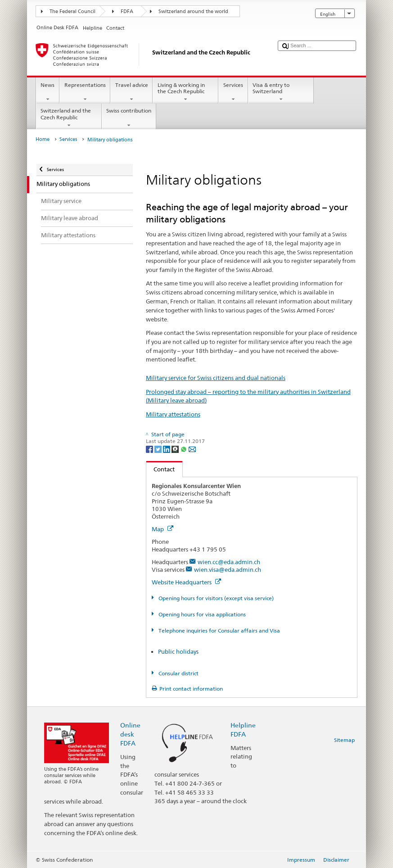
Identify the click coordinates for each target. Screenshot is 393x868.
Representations (85, 92)
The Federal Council (72, 11)
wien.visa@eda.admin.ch (228, 570)
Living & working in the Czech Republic (185, 92)
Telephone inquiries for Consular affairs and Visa (219, 631)
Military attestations (173, 414)
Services (233, 92)
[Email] (192, 449)
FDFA (127, 11)
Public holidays (178, 651)
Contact (161, 469)
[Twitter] (159, 449)
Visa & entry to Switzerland (281, 92)
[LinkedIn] (167, 449)
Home (43, 139)
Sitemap (344, 740)
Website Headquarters (186, 582)
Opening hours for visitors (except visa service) (215, 598)
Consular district (178, 673)
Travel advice (131, 92)
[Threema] (176, 449)
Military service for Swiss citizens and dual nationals (216, 378)
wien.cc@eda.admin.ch (229, 562)
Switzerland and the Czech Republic (69, 118)
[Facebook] (150, 449)
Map (163, 529)
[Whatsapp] (184, 449)
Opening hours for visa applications (201, 614)
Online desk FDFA (130, 734)
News (48, 92)
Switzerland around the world (193, 11)
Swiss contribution (129, 118)
